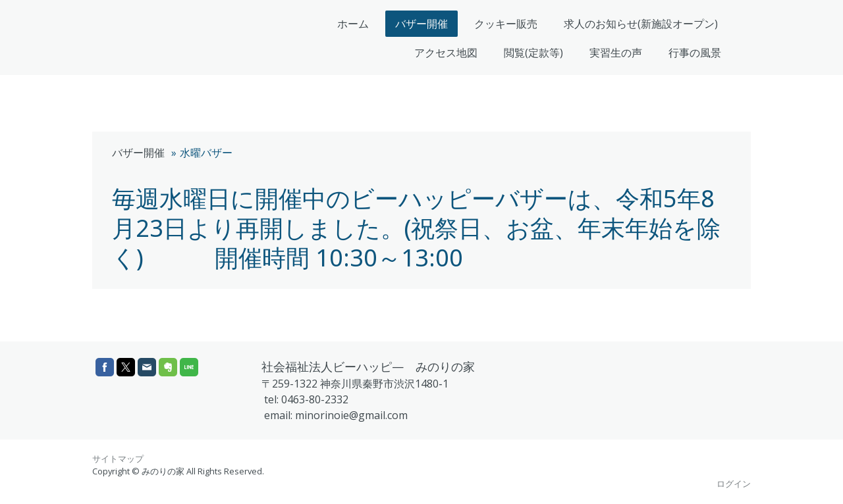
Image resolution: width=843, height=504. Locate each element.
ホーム (353, 24)
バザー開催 (421, 24)
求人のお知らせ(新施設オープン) (641, 24)
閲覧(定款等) (533, 53)
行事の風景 (695, 53)
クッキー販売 (506, 24)
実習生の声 (616, 53)
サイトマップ (118, 459)
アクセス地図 (446, 53)
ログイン (734, 484)
